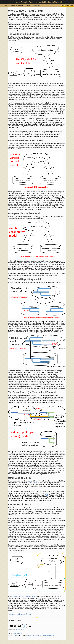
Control (20, 6)
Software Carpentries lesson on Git (23, 597)
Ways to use (36, 6)
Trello (47, 495)
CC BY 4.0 (18, 634)
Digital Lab (31, 635)
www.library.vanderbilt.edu (45, 635)
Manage (13, 6)
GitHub (28, 6)
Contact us (20, 630)
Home (6, 6)
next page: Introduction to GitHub (19, 614)
